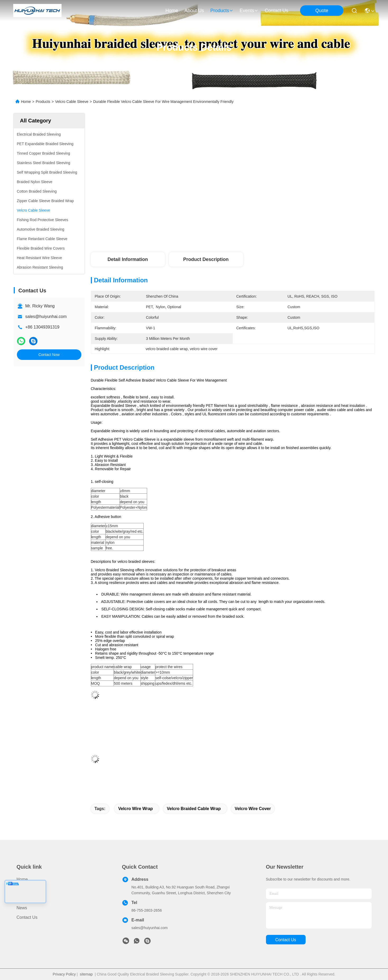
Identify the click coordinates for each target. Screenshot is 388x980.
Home (172, 11)
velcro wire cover (253, 809)
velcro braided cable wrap (194, 809)
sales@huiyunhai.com (46, 317)
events (249, 11)
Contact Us (27, 917)
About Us (25, 898)
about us (194, 11)
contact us (276, 11)
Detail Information (128, 259)
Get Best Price (277, 230)
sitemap (86, 974)
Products (43, 102)
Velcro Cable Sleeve (72, 102)
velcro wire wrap (135, 809)
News (22, 908)
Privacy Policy (64, 974)
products (222, 11)
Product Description (206, 259)
